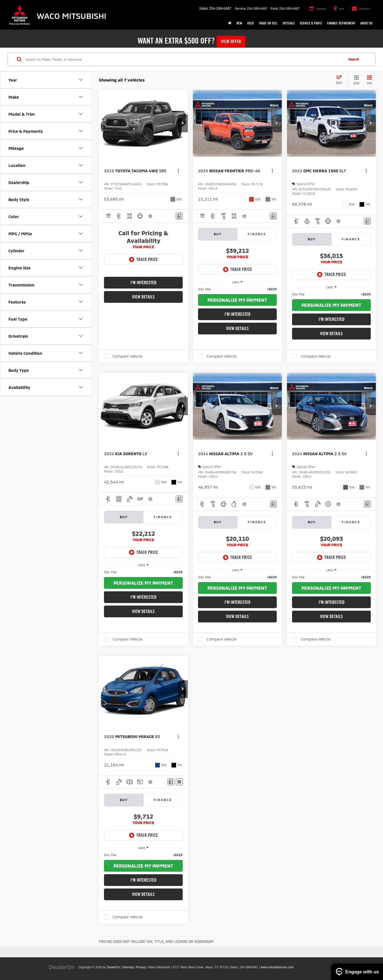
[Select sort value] (340, 80)
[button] (183, 123)
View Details (143, 297)
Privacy (141, 967)
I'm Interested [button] (143, 283)
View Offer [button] (231, 41)
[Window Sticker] (179, 782)
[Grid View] (355, 80)
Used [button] (250, 23)
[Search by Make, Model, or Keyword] (184, 59)
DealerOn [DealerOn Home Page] (113, 967)
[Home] (230, 23)
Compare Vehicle (128, 356)
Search (354, 59)
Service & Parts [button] (311, 23)
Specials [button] (289, 23)
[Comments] (179, 216)
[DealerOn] (62, 967)
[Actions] (178, 171)
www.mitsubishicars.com (277, 967)
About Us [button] (366, 23)
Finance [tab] (257, 234)
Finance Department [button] (341, 23)
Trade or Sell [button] (268, 23)
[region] (237, 289)
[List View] (369, 80)
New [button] (239, 23)
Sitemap (128, 967)
